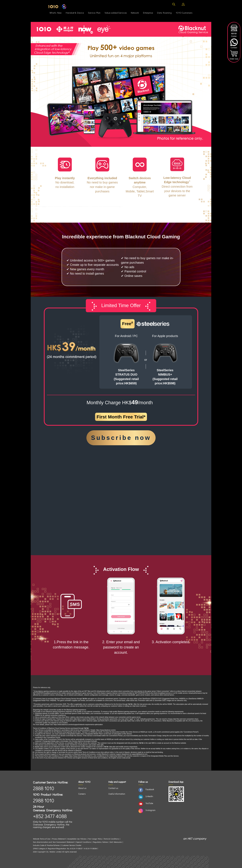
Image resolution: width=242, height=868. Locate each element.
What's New (56, 13)
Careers (82, 794)
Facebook (150, 789)
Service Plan (94, 13)
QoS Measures (116, 842)
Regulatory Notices (101, 842)
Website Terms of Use (42, 839)
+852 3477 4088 (50, 816)
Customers (184, 13)
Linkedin (149, 796)
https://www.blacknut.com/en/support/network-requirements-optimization (78, 725)
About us (82, 788)
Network (135, 13)
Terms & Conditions (111, 839)
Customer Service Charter (71, 845)
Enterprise (148, 13)
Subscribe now (121, 438)
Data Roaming (164, 13)
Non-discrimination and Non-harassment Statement (54, 842)
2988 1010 (44, 800)
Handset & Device (75, 13)
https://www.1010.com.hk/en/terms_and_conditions (87, 756)
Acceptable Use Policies (77, 839)
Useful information (117, 794)
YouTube (149, 803)
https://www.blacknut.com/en (106, 730)
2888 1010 (44, 788)
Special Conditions (84, 842)
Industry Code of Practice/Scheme (46, 845)
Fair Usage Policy (95, 839)
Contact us (113, 788)
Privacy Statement (59, 839)
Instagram (150, 810)
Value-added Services (116, 13)
